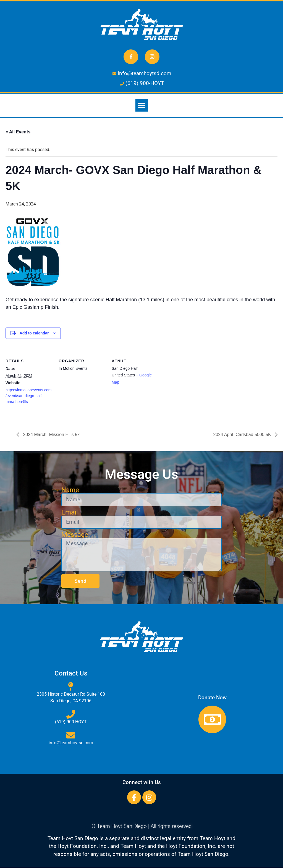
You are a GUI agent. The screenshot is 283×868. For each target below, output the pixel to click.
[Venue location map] (194, 386)
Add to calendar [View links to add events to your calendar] (34, 333)
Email (70, 512)
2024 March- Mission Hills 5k (51, 435)
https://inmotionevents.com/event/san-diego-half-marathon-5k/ (29, 396)
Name (70, 490)
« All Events (18, 132)
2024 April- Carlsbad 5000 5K (243, 435)
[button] (142, 106)
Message (75, 535)
